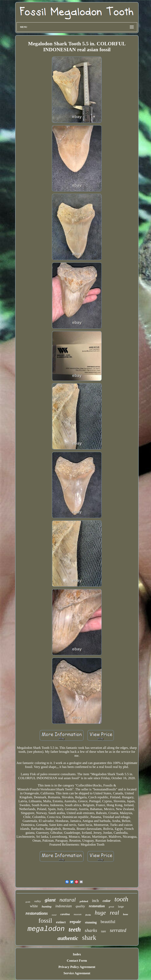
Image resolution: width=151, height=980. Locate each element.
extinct (61, 922)
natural (68, 900)
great (111, 907)
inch (95, 901)
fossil (45, 920)
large (121, 906)
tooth (121, 899)
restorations (37, 913)
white (34, 906)
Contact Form (77, 961)
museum (78, 914)
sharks (91, 930)
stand (54, 915)
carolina (65, 914)
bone (126, 914)
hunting (46, 906)
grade (28, 902)
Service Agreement (77, 973)
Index (77, 954)
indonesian (63, 906)
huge (100, 913)
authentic (68, 938)
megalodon (46, 929)
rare (104, 931)
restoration (97, 906)
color (107, 901)
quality (80, 906)
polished (84, 901)
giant (50, 900)
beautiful (108, 922)
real (114, 912)
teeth (75, 929)
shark (89, 938)
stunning (91, 922)
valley (37, 901)
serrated (118, 930)
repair (75, 922)
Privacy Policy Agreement (77, 967)
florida (88, 915)
